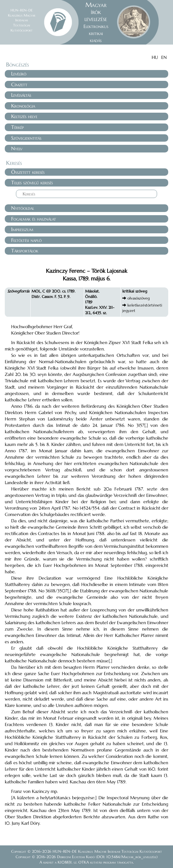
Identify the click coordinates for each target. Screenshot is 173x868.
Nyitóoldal (23, 208)
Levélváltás (21, 95)
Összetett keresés (28, 172)
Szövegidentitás (26, 138)
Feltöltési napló (26, 240)
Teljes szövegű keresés (32, 182)
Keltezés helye (24, 116)
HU (155, 57)
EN (164, 57)
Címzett (19, 84)
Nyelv (17, 148)
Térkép (18, 127)
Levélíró (19, 74)
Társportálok (25, 251)
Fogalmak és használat (34, 219)
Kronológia (23, 106)
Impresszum (22, 229)
